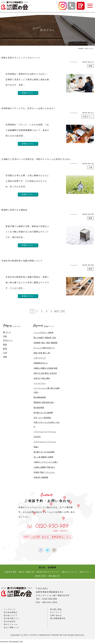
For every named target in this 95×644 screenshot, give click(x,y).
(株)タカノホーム (70, 572)
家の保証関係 (39, 408)
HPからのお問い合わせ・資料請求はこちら (47, 537)
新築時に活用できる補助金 (14, 210)
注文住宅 (37, 437)
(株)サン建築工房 (27, 572)
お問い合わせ (56, 615)
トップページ (10, 609)
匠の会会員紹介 (11, 612)
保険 (5, 357)
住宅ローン (8, 340)
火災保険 (50, 368)
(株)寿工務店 (11, 572)
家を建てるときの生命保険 (44, 452)
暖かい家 (46, 353)
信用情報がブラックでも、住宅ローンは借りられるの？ (28, 108)
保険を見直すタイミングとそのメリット (21, 58)
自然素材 (37, 343)
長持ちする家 (39, 373)
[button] (90, 6)
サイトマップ (56, 612)
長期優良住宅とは (41, 363)
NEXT (57, 311)
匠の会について (11, 615)
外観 (5, 336)
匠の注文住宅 (10, 621)
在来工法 (37, 378)
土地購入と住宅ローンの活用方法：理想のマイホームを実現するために (36, 159)
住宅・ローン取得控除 (42, 418)
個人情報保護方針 (58, 618)
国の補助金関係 (40, 397)
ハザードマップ (40, 358)
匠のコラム (90, 49)
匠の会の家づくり (12, 618)
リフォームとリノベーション (45, 432)
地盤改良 (48, 338)
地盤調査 (54, 343)
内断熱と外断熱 (40, 368)
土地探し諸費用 (40, 467)
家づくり (7, 332)
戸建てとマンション (47, 472)
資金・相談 (46, 343)
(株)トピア (84, 572)
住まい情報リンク (12, 627)
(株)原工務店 (41, 576)
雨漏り (36, 447)
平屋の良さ (51, 467)
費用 (5, 345)
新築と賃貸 (38, 353)
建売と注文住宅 (51, 373)
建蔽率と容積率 (47, 457)
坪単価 (36, 472)
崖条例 (51, 333)
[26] (63, 311)
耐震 (5, 349)
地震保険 (45, 477)
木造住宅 (37, 477)
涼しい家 (37, 457)
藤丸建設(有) (54, 576)
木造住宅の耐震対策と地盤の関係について (22, 261)
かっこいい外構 (40, 348)
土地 (5, 353)
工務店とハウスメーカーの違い (46, 462)
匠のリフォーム (11, 624)
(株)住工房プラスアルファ (48, 572)
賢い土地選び (39, 338)
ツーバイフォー (40, 383)
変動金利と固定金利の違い (44, 402)
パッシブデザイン (41, 333)
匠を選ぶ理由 (56, 609)
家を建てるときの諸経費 (43, 413)
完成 (54, 338)
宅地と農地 (46, 378)
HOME (81, 49)
